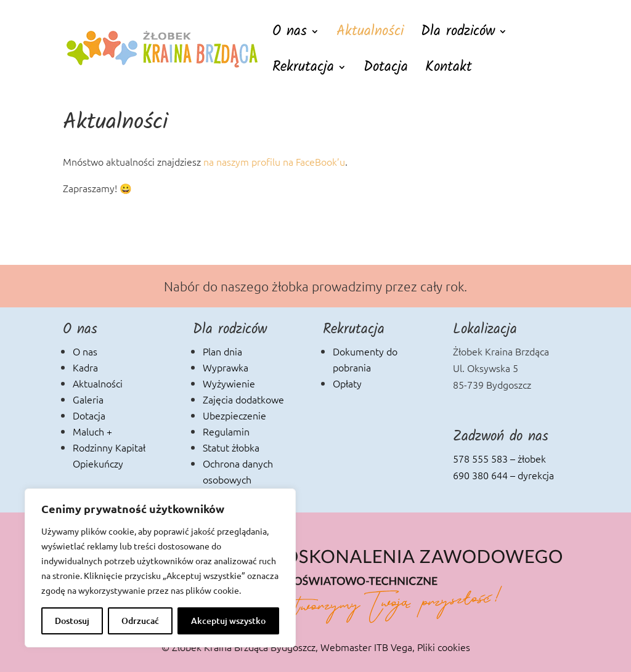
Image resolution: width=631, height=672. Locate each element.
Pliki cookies (444, 647)
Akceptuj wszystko (228, 621)
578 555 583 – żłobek (499, 458)
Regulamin (226, 431)
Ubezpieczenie (234, 415)
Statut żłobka (231, 447)
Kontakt (449, 71)
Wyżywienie (229, 383)
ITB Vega (393, 647)
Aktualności (370, 35)
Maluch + (92, 431)
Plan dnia (222, 351)
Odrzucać (140, 621)
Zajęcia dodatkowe (243, 399)
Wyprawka (226, 367)
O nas (290, 35)
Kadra (85, 367)
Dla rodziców (458, 35)
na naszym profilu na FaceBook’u (274, 161)
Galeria (88, 399)
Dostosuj (72, 621)
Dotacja (386, 71)
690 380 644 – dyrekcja (503, 475)
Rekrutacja (303, 71)
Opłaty (347, 383)
